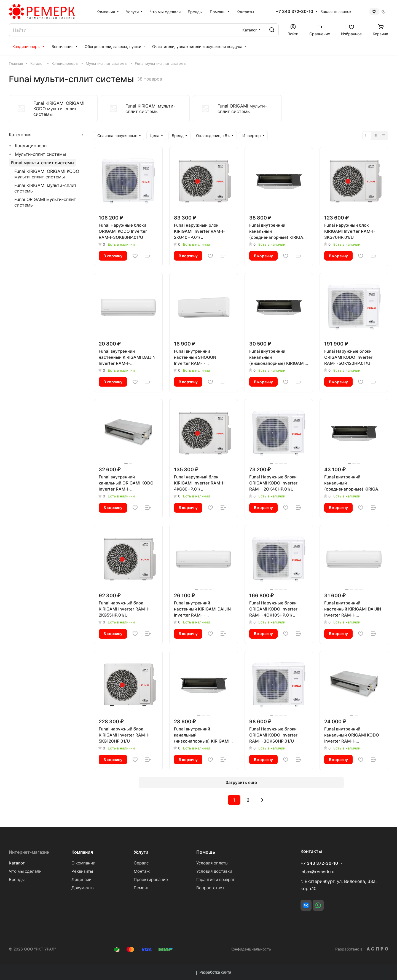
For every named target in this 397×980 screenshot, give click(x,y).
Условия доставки (214, 871)
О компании (83, 863)
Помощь (206, 852)
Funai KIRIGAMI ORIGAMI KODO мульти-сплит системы (47, 174)
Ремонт (141, 888)
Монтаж (142, 871)
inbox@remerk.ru (317, 872)
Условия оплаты (212, 863)
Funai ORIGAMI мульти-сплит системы (45, 202)
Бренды (17, 879)
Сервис (141, 863)
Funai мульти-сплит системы (43, 163)
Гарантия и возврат (215, 879)
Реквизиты (82, 871)
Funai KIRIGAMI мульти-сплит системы (45, 188)
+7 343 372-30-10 (294, 12)
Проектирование (151, 879)
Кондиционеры (31, 146)
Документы (83, 888)
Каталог (17, 863)
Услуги (141, 852)
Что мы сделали (25, 871)
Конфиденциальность (251, 949)
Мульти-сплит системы (40, 154)
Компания (82, 852)
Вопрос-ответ (210, 888)
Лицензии (81, 879)
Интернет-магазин (29, 852)
